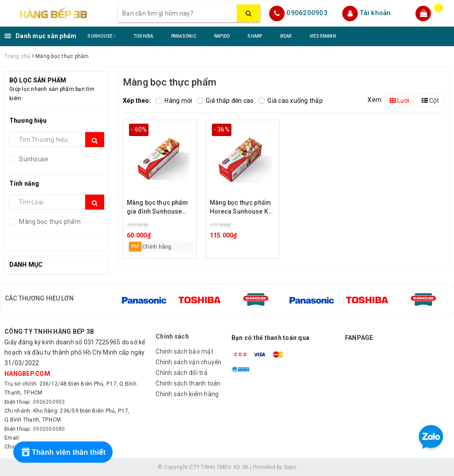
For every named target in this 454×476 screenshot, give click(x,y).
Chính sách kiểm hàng (187, 394)
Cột (430, 101)
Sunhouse (33, 159)
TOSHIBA (143, 36)
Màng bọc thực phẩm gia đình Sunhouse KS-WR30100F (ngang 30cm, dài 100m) (159, 208)
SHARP (255, 36)
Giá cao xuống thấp (290, 101)
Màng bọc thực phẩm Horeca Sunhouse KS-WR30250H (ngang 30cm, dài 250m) (243, 208)
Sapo (290, 467)
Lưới (399, 101)
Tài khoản (375, 13)
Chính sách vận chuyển (188, 362)
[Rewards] (63, 452)
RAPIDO (222, 36)
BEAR (286, 36)
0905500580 (49, 429)
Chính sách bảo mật (184, 351)
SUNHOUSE (102, 36)
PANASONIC (184, 36)
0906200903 (307, 13)
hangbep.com (27, 374)
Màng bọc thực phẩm (49, 222)
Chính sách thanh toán (188, 383)
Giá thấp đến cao (225, 101)
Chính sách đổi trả (182, 373)
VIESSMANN (323, 36)
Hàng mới (174, 101)
